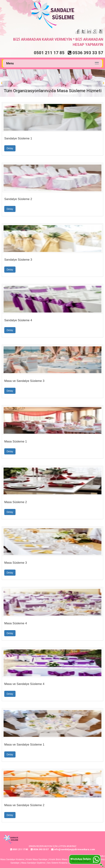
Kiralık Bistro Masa (58, 859)
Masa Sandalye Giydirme (33, 863)
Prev (3, 83)
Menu (10, 63)
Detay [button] (10, 148)
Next (102, 83)
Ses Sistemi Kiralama (57, 863)
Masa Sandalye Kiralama (12, 859)
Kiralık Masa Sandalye (37, 859)
